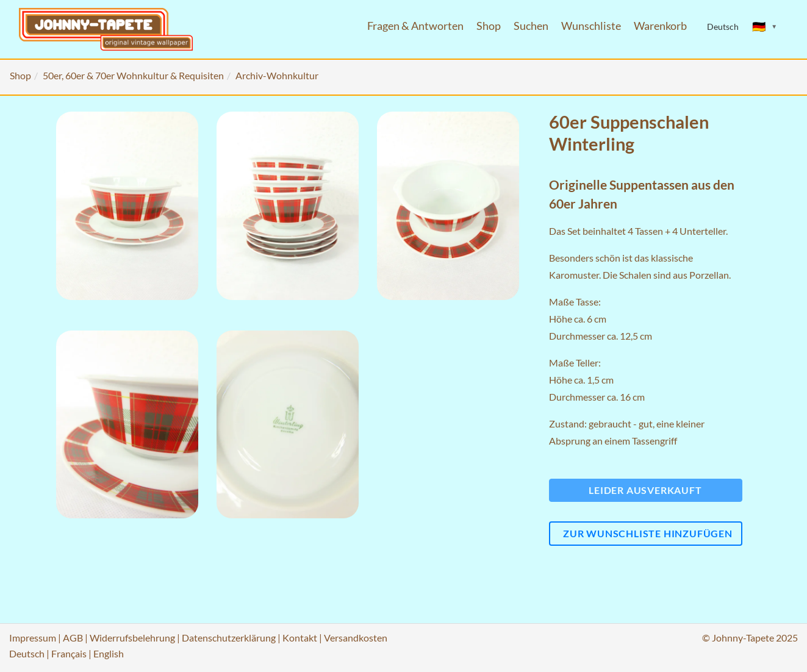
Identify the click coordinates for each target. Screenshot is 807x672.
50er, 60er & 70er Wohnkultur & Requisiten (133, 75)
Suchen (531, 26)
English (109, 653)
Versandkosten (356, 638)
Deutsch (27, 653)
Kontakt (300, 638)
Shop (489, 26)
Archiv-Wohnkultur (277, 75)
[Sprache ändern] (765, 27)
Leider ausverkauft (645, 490)
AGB (73, 638)
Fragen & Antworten (415, 26)
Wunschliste (591, 26)
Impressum (33, 638)
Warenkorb (660, 26)
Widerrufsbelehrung (132, 638)
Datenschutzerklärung (229, 638)
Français (69, 653)
